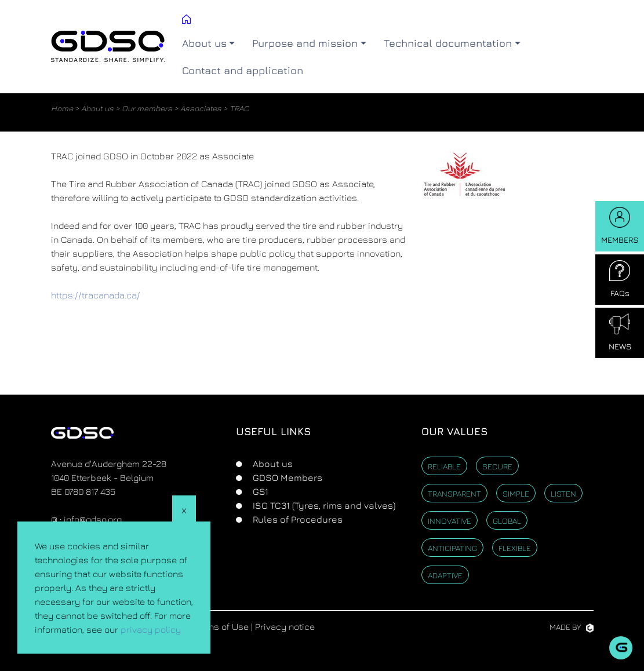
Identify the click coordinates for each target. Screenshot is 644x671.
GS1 (259, 491)
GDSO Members (286, 477)
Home (62, 108)
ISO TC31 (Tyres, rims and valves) (323, 505)
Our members (147, 108)
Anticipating (452, 548)
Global (507, 521)
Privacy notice (285, 626)
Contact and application (243, 70)
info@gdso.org (93, 519)
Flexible (515, 548)
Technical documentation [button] (448, 43)
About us (97, 108)
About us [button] (204, 43)
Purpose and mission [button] (305, 43)
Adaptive (445, 575)
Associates (201, 108)
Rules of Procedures (296, 519)
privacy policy (151, 629)
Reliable (444, 466)
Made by (572, 627)
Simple (516, 493)
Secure (497, 466)
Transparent (454, 493)
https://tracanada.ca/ (96, 295)
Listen (563, 493)
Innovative (450, 521)
